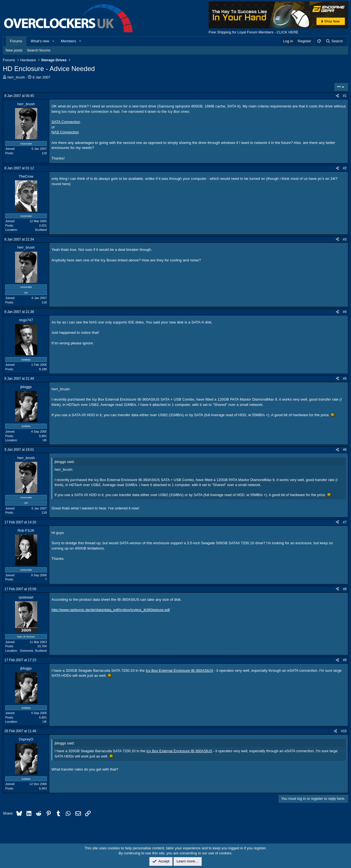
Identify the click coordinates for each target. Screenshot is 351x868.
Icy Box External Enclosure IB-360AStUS (179, 670)
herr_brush (16, 77)
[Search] (334, 41)
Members (68, 41)
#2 (345, 168)
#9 (345, 660)
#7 (345, 522)
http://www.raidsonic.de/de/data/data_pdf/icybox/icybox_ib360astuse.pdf (111, 610)
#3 (345, 239)
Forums (16, 41)
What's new (40, 41)
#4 (345, 312)
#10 (344, 731)
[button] (53, 41)
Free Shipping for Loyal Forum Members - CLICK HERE (254, 32)
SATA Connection (66, 122)
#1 (345, 96)
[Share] (337, 96)
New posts (14, 50)
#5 (345, 379)
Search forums (39, 50)
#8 (345, 589)
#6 (345, 450)
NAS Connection (65, 132)
